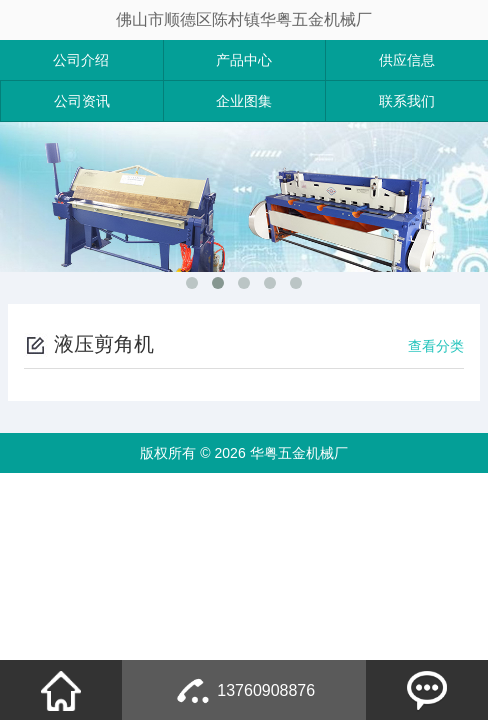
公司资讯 (82, 101)
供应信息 (407, 60)
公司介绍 (81, 60)
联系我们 (407, 101)
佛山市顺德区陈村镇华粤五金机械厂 (244, 19)
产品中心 (244, 60)
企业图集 (244, 101)
